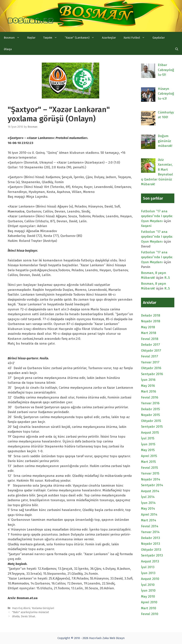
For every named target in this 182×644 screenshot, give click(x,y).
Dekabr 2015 (150, 409)
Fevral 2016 (150, 397)
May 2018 (148, 327)
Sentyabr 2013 (152, 555)
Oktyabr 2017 (151, 351)
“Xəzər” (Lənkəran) (81, 38)
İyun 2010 (148, 591)
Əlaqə (8, 49)
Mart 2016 (148, 391)
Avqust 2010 (150, 579)
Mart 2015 (148, 462)
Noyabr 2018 (151, 321)
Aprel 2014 (149, 515)
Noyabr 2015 (150, 415)
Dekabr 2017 (150, 345)
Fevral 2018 (150, 339)
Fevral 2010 (150, 614)
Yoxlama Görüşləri (43, 608)
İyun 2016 (148, 380)
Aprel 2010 (149, 602)
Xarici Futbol (136, 38)
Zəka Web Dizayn (114, 638)
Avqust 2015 (150, 433)
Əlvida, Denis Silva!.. (24, 616)
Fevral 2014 (150, 526)
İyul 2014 (148, 497)
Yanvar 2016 (150, 403)
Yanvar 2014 (150, 532)
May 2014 (148, 509)
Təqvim (52, 38)
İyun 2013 (148, 573)
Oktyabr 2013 (151, 550)
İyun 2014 (148, 503)
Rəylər (31, 38)
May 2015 (148, 450)
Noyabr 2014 (151, 479)
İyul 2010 (148, 585)
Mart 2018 (149, 333)
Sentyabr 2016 (152, 374)
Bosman (14, 38)
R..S (167, 278)
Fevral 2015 (149, 468)
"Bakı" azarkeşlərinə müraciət (31, 612)
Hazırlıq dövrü (21, 608)
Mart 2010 (149, 608)
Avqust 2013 (150, 561)
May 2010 (148, 596)
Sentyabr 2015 (152, 427)
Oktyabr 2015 (151, 421)
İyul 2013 (148, 567)
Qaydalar (159, 38)
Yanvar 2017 (150, 362)
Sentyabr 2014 (152, 485)
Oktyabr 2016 (151, 368)
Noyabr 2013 (150, 544)
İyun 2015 (148, 444)
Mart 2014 (149, 520)
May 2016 (148, 386)
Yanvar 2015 (150, 473)
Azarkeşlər (109, 38)
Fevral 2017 (150, 356)
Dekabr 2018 (151, 315)
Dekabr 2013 (150, 538)
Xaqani (146, 226)
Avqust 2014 (150, 491)
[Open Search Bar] (177, 49)
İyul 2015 (148, 438)
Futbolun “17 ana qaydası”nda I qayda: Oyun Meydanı (157, 216)
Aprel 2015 (149, 456)
